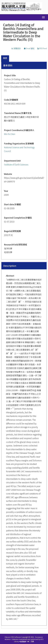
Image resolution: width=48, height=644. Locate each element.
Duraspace (39, 637)
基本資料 (8, 65)
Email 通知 (29, 48)
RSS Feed (42, 48)
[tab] (5, 59)
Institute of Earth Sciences (16, 164)
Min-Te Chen (10, 134)
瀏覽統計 (16, 48)
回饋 (32, 641)
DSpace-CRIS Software (13, 637)
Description (10, 266)
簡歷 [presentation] (5, 58)
